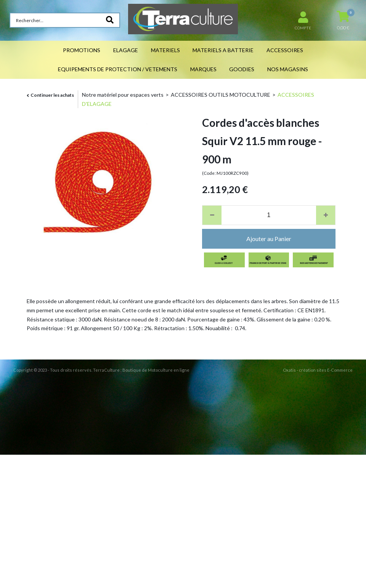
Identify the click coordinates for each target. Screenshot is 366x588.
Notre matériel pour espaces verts (123, 95)
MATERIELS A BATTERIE (223, 50)
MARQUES (203, 69)
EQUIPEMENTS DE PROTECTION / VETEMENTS (118, 69)
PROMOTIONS (82, 50)
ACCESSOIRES (285, 50)
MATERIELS (165, 50)
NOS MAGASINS (288, 69)
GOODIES (242, 69)
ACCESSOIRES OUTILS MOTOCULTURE (221, 95)
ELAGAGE (126, 50)
